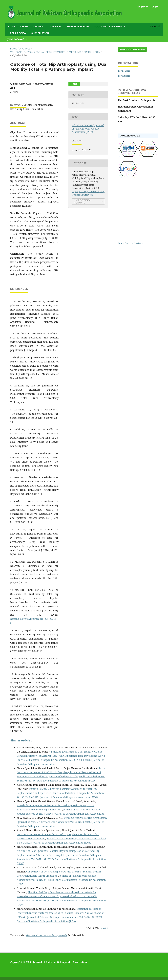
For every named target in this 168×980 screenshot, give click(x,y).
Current (39, 26)
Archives (56, 26)
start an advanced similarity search (46, 935)
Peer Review (18, 33)
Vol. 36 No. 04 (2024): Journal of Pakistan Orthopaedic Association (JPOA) (55, 52)
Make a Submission (132, 49)
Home (11, 26)
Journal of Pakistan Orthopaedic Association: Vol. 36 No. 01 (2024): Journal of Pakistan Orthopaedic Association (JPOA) (61, 901)
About (24, 26)
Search (155, 26)
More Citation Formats (83, 201)
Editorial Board (78, 26)
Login (155, 7)
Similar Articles (21, 741)
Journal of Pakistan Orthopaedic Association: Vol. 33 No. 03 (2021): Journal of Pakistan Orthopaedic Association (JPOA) (61, 880)
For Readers (124, 71)
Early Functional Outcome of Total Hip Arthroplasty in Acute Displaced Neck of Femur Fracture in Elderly (61, 772)
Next (103, 928)
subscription (40, 33)
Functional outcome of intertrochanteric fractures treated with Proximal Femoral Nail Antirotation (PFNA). (61, 913)
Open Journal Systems (131, 243)
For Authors (124, 76)
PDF (75, 84)
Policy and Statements (110, 26)
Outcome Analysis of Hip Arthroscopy (86, 818)
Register (143, 7)
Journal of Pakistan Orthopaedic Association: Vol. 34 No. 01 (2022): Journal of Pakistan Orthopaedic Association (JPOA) (61, 859)
